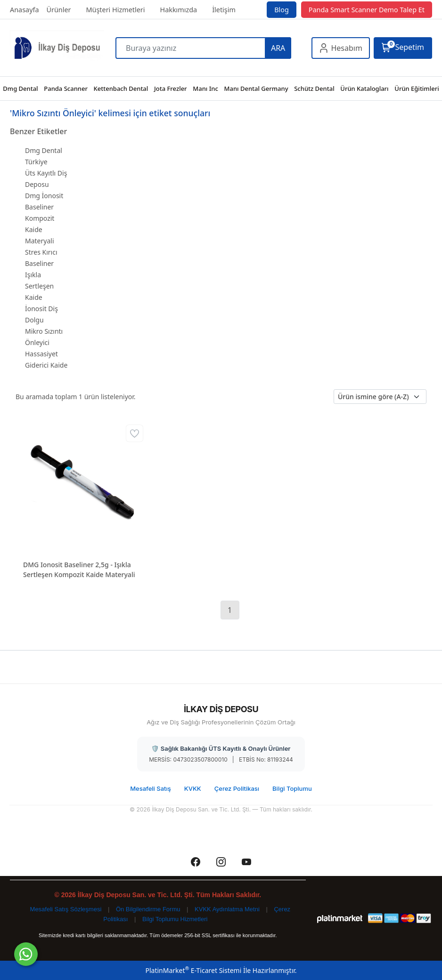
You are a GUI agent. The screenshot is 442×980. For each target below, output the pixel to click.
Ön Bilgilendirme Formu (148, 909)
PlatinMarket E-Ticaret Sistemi (193, 970)
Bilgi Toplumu (292, 788)
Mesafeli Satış (151, 788)
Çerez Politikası (237, 788)
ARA (278, 48)
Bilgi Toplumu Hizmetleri (175, 919)
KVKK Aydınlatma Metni (227, 909)
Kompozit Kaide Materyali (40, 229)
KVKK (193, 788)
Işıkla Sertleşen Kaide (39, 286)
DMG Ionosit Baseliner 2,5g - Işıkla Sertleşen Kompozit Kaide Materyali (79, 570)
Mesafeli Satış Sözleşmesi (66, 909)
